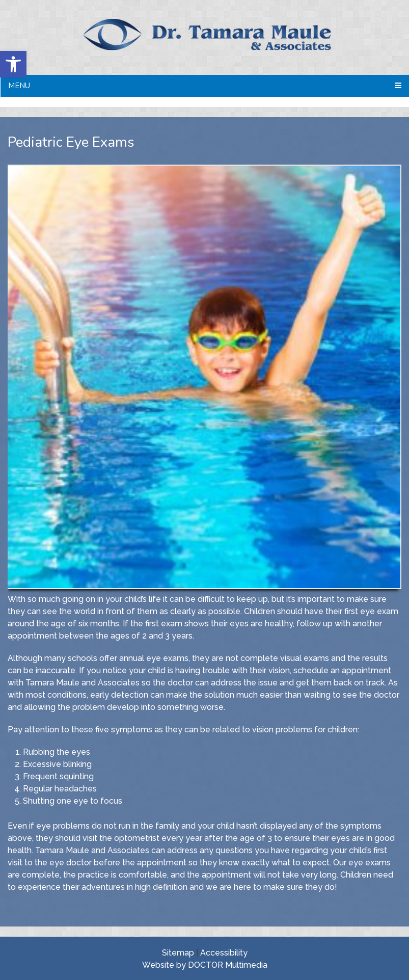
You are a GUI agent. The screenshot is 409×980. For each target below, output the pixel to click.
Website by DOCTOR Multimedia (205, 965)
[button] (13, 64)
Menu (19, 86)
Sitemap (178, 953)
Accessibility (224, 953)
